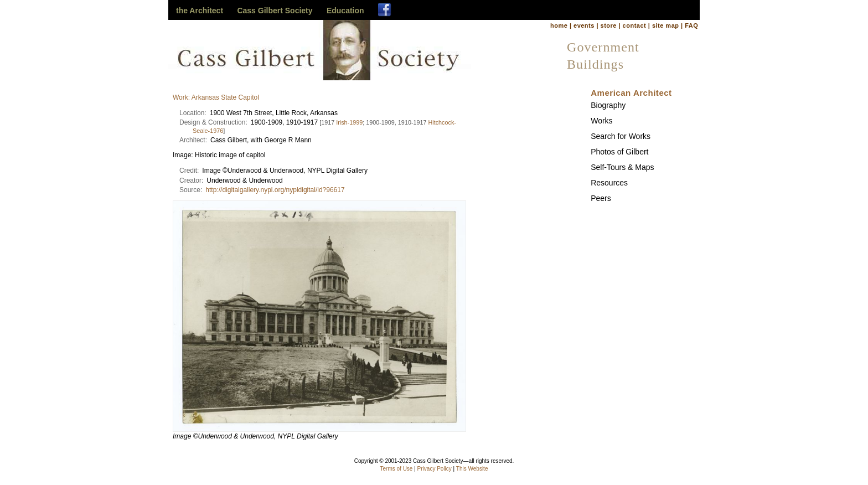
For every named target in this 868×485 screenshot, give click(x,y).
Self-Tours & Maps (622, 167)
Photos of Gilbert (619, 152)
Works (601, 121)
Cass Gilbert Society (275, 11)
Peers (601, 198)
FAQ (691, 25)
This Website (472, 469)
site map (666, 25)
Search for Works (621, 136)
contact (635, 25)
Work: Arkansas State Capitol (216, 97)
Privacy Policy (435, 469)
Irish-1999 (349, 122)
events (584, 25)
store (609, 25)
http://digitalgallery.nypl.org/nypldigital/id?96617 (275, 190)
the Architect (200, 11)
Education (345, 11)
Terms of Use (397, 469)
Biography (608, 105)
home (559, 25)
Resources (609, 183)
